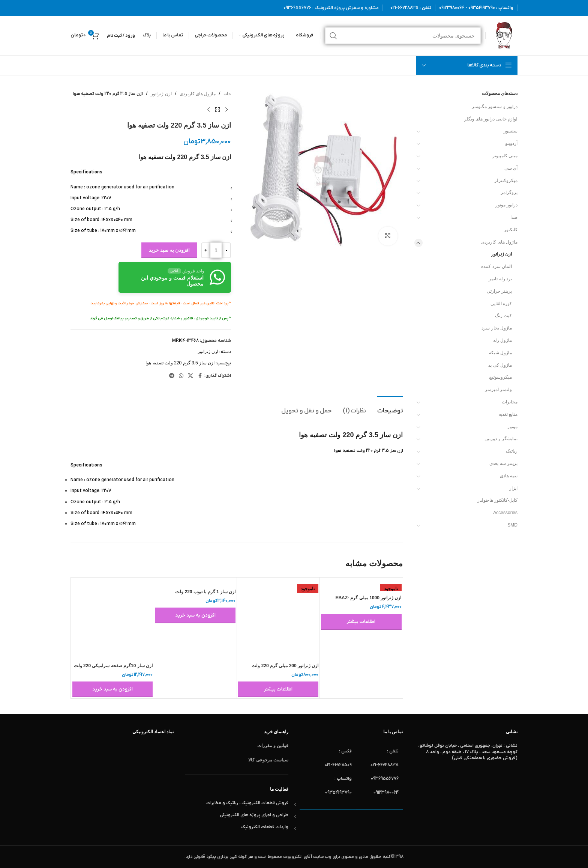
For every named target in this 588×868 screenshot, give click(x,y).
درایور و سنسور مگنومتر (495, 107)
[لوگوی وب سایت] (503, 35)
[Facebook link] (200, 376)
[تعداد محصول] (216, 250)
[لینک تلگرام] (172, 376)
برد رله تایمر (500, 279)
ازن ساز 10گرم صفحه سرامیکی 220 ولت (113, 666)
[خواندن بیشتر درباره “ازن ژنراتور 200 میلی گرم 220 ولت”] (278, 689)
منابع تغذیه (508, 414)
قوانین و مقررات (273, 746)
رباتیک (512, 451)
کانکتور (511, 230)
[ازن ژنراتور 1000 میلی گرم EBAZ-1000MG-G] (361, 585)
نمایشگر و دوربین (501, 439)
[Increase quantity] (206, 250)
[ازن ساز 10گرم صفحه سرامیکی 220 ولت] (112, 619)
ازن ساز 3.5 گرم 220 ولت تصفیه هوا (180, 363)
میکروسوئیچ (500, 377)
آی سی (511, 168)
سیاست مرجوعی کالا (268, 760)
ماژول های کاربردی (499, 242)
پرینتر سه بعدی (503, 463)
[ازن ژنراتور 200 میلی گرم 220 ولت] (278, 619)
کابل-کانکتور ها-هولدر (497, 500)
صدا (514, 217)
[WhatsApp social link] (181, 376)
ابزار (513, 488)
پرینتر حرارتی (499, 291)
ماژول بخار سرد (497, 328)
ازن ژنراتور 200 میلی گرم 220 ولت (285, 666)
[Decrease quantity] (226, 250)
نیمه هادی (509, 476)
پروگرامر (509, 193)
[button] (195, 615)
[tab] (390, 407)
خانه (227, 94)
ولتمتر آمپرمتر (498, 390)
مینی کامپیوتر (505, 156)
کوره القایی (501, 304)
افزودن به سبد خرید (169, 250)
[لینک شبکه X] (190, 376)
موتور (512, 427)
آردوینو (511, 143)
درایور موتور (506, 205)
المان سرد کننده (496, 266)
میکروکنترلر (506, 181)
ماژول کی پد (500, 365)
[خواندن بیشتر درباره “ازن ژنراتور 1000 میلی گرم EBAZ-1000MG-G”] (361, 622)
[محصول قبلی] (226, 110)
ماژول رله (502, 340)
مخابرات (510, 402)
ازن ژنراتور (502, 254)
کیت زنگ (503, 316)
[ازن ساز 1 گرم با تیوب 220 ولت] (195, 582)
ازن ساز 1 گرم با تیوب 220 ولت (205, 592)
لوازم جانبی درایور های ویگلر (491, 119)
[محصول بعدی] (208, 110)
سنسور (511, 131)
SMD (512, 525)
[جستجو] (403, 36)
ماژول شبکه (500, 353)
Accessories (505, 513)
